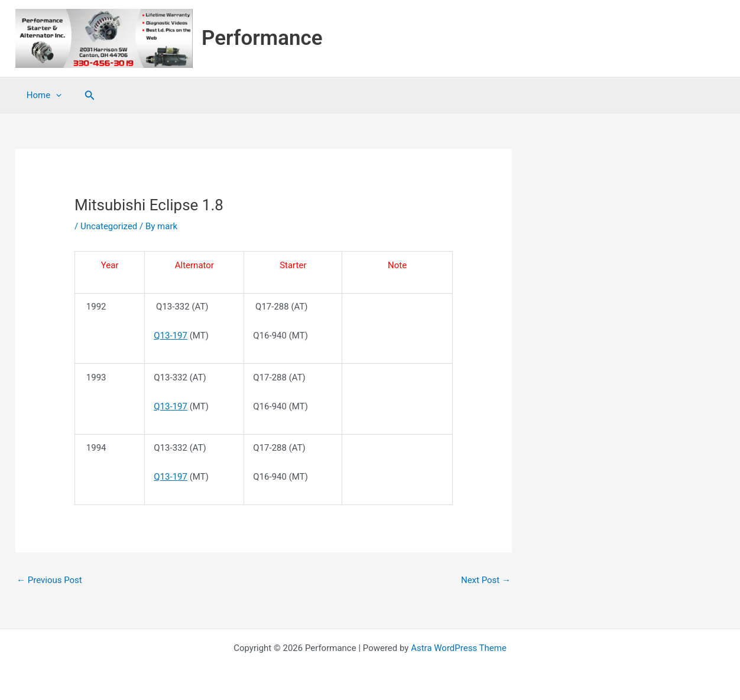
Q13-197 (171, 336)
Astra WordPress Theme (459, 648)
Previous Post (49, 580)
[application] (53, 95)
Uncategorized (109, 226)
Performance (262, 38)
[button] (85, 95)
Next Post (486, 580)
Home (42, 95)
